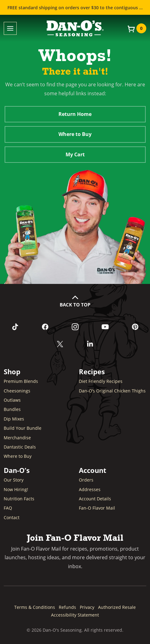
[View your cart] (136, 28)
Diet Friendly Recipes (101, 381)
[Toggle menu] (10, 29)
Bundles (12, 409)
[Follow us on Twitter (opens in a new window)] (60, 344)
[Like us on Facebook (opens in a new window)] (45, 327)
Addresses (90, 489)
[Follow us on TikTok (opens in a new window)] (15, 327)
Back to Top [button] (75, 305)
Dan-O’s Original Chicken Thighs (112, 391)
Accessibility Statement (75, 615)
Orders (86, 480)
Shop (12, 371)
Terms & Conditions (35, 607)
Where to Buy (75, 134)
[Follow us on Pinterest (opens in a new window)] (135, 327)
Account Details (95, 499)
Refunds (67, 607)
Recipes (92, 371)
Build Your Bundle (23, 428)
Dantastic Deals (20, 447)
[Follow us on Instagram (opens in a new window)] (75, 327)
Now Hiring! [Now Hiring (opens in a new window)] (16, 489)
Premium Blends (21, 381)
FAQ (8, 508)
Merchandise (17, 438)
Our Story (14, 480)
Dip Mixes (14, 419)
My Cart (75, 154)
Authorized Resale (117, 607)
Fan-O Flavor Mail (97, 508)
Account (93, 470)
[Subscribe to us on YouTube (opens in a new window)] (105, 327)
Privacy (87, 607)
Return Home (75, 114)
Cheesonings (17, 391)
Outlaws (12, 400)
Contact (12, 517)
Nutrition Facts (19, 499)
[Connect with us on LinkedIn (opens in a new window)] (90, 344)
